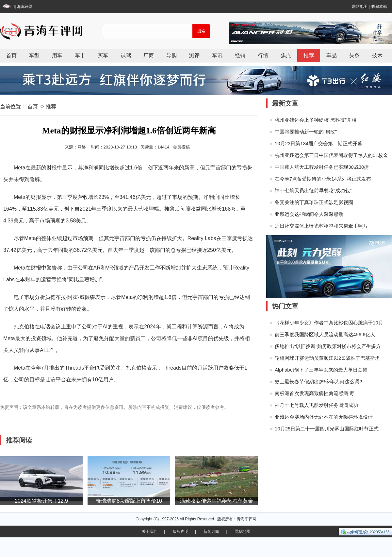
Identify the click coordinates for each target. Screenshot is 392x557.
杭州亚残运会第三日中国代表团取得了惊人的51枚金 (331, 155)
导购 (171, 55)
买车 (103, 55)
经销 (240, 55)
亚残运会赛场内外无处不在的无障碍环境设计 (324, 417)
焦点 (286, 55)
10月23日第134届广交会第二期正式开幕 (318, 143)
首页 (11, 55)
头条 (354, 55)
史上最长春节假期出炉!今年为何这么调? (318, 382)
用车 (57, 55)
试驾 (126, 55)
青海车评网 (23, 7)
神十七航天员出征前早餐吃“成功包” (313, 191)
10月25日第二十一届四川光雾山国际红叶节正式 (327, 429)
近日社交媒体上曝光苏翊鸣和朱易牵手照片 (321, 226)
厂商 (149, 55)
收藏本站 (379, 7)
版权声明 (181, 531)
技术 (377, 55)
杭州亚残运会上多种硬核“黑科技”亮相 (316, 120)
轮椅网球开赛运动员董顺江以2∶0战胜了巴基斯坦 (327, 358)
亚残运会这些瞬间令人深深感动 (309, 214)
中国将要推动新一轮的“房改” (306, 132)
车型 (34, 55)
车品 (332, 55)
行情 (263, 55)
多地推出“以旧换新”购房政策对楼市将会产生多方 (328, 346)
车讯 (217, 55)
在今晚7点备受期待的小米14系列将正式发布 (323, 179)
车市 (80, 55)
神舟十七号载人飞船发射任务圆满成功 (316, 405)
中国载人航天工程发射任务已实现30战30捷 (322, 167)
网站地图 (360, 7)
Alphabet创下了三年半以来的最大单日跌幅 (321, 370)
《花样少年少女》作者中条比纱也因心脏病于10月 (329, 323)
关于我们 (150, 531)
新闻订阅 (211, 531)
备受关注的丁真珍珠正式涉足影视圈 (314, 202)
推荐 (309, 55)
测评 (194, 55)
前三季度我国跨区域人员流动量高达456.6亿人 (325, 334)
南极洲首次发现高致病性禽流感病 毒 (315, 393)
